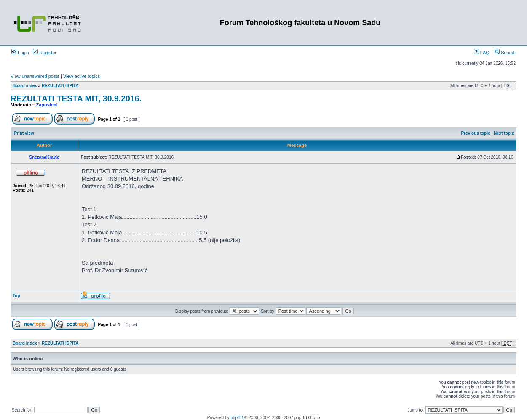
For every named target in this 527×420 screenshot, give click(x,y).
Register (45, 53)
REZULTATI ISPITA (60, 86)
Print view (24, 133)
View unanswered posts (35, 76)
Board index (25, 86)
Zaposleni (47, 105)
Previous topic (476, 133)
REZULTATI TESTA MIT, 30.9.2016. (76, 98)
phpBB (237, 418)
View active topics (82, 76)
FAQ (482, 53)
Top (16, 296)
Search (505, 53)
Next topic (504, 133)
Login (20, 53)
